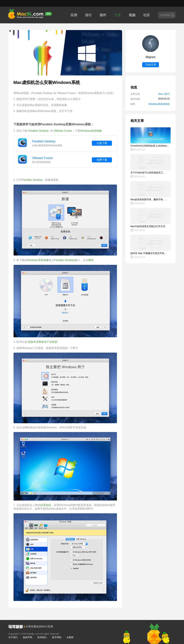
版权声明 (28, 637)
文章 (118, 15)
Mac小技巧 (164, 94)
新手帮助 (57, 637)
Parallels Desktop (44, 141)
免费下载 (102, 160)
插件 (103, 15)
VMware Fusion (42, 158)
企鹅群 (70, 637)
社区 (147, 15)
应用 (74, 15)
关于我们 (13, 637)
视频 (132, 15)
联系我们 (42, 637)
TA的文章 (150, 65)
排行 (88, 15)
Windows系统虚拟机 (159, 104)
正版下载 (102, 143)
